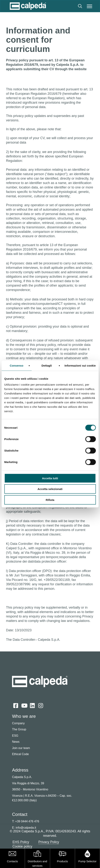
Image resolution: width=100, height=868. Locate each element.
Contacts (12, 861)
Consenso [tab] (17, 366)
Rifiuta (50, 500)
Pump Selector (87, 861)
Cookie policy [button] (22, 846)
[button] (90, 6)
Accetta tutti (50, 478)
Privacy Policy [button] (49, 842)
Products (62, 861)
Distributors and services (37, 863)
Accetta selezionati (50, 489)
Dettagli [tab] (47, 366)
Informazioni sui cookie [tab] (80, 366)
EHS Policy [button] (21, 842)
